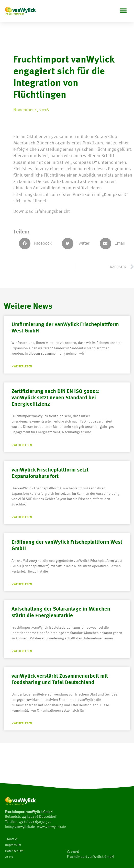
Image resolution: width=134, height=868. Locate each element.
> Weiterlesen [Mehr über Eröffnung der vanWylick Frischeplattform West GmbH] (22, 584)
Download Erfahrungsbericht (42, 211)
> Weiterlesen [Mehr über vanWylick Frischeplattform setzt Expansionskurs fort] (22, 517)
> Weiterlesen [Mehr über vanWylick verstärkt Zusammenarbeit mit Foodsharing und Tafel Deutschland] (22, 723)
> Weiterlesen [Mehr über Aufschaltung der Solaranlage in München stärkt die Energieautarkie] (22, 651)
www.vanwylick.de (52, 827)
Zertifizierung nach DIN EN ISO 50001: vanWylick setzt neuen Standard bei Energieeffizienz (55, 397)
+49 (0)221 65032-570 (34, 821)
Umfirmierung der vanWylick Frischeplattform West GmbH (65, 327)
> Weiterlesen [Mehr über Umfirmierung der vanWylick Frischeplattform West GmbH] (22, 366)
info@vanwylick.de (20, 827)
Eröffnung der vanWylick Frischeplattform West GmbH (67, 545)
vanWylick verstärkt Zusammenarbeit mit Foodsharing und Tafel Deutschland (60, 679)
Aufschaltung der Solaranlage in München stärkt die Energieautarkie (61, 612)
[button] (123, 11)
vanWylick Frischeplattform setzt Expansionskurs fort (50, 473)
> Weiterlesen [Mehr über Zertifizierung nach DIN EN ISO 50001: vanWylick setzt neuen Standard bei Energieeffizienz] (22, 445)
